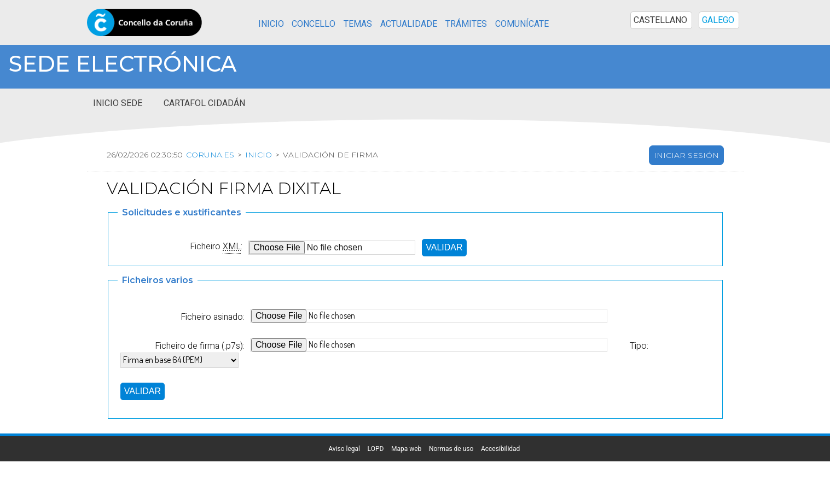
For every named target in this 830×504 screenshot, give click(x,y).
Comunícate (522, 24)
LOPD (376, 449)
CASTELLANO (660, 20)
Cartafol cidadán (204, 103)
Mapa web (406, 449)
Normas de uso (451, 449)
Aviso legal (344, 449)
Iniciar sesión (686, 155)
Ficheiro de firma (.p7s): (200, 345)
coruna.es (210, 155)
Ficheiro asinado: (213, 317)
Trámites (466, 24)
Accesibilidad (500, 449)
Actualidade (409, 24)
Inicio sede (118, 103)
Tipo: (639, 345)
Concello (314, 24)
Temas (358, 24)
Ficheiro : (216, 247)
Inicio (271, 24)
